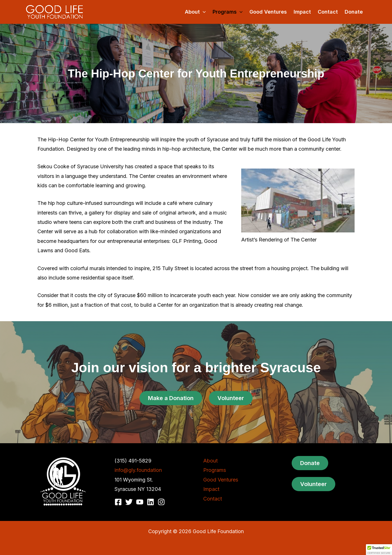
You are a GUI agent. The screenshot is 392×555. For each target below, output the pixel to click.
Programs (215, 470)
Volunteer (231, 398)
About (210, 461)
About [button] (195, 12)
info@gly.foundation (138, 470)
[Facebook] (118, 502)
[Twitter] (129, 502)
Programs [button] (228, 12)
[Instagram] (161, 502)
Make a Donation (171, 398)
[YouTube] (140, 502)
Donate (354, 12)
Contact (328, 12)
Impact (302, 12)
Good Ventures (268, 12)
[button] (203, 12)
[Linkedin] (151, 502)
